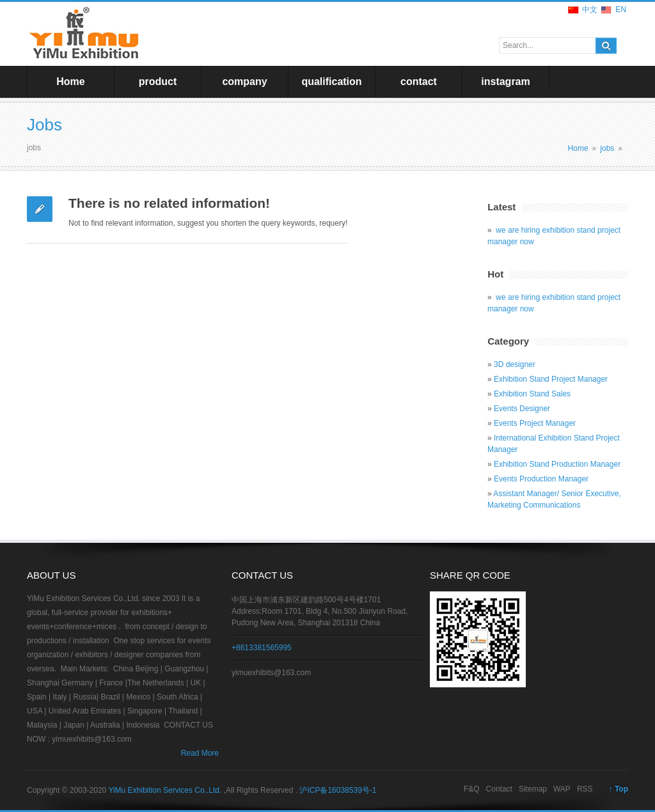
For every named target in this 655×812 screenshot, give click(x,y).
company (244, 82)
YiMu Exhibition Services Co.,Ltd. (166, 790)
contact (419, 82)
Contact (499, 789)
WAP (562, 789)
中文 (590, 10)
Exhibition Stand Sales (532, 394)
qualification (331, 82)
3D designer (515, 364)
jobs (607, 148)
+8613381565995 (262, 648)
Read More (200, 753)
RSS (585, 789)
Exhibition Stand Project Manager (551, 379)
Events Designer (522, 409)
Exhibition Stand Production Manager (557, 464)
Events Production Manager (541, 479)
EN (621, 10)
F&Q (472, 789)
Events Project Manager (535, 423)
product (158, 82)
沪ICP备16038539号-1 (338, 790)
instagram (505, 82)
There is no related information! (169, 203)
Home (70, 82)
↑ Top (619, 789)
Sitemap (533, 789)
